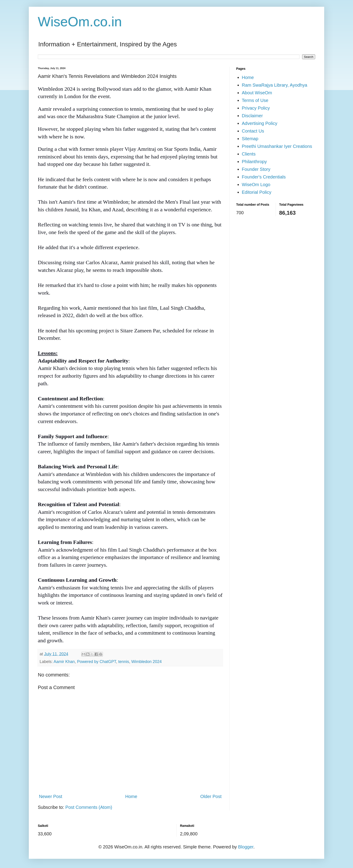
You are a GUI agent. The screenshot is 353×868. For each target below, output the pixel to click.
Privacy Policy (256, 108)
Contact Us (253, 131)
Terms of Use (255, 100)
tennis (124, 662)
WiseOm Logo (256, 185)
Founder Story (256, 169)
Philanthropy (254, 162)
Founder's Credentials (264, 177)
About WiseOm (257, 93)
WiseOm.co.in (80, 22)
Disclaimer (252, 116)
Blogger (246, 847)
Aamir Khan (64, 662)
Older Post (211, 796)
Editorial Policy (257, 192)
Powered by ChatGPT (96, 662)
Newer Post (51, 796)
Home (131, 796)
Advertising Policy (260, 123)
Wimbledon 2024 (146, 662)
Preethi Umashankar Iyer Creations (277, 146)
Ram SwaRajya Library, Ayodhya (275, 85)
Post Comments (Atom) (89, 807)
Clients (249, 154)
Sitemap (250, 139)
